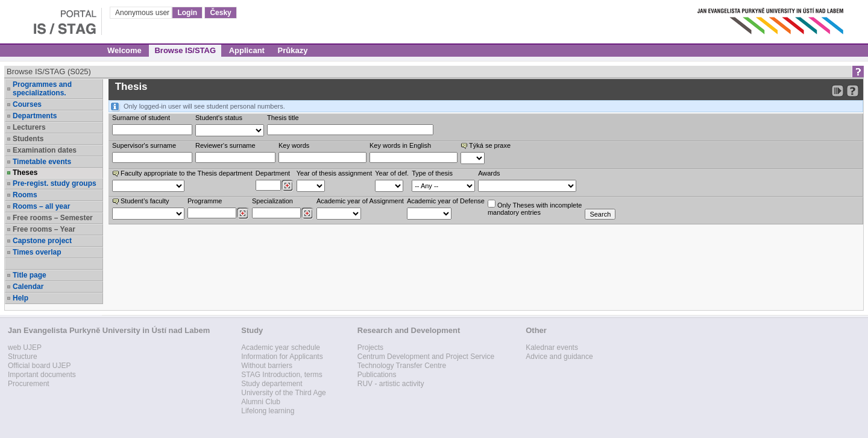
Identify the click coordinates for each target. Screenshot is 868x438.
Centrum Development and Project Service (426, 357)
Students (28, 139)
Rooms (25, 195)
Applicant (247, 50)
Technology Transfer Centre (402, 366)
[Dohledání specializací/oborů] (307, 214)
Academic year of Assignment (360, 201)
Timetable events (42, 162)
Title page (30, 275)
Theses (25, 173)
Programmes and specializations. (42, 89)
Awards (489, 173)
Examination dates (45, 150)
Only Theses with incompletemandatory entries (535, 208)
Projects (370, 348)
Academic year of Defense (446, 201)
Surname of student (141, 118)
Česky (220, 13)
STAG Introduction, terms (282, 375)
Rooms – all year (41, 206)
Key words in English (400, 145)
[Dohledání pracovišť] (287, 186)
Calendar (28, 287)
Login (187, 13)
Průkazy (293, 50)
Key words (294, 145)
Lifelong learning (268, 411)
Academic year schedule (281, 348)
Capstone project (42, 241)
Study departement (272, 384)
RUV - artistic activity (391, 384)
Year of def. (392, 173)
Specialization (272, 201)
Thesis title (283, 118)
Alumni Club (261, 402)
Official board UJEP (39, 366)
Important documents (42, 375)
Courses (27, 104)
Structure (23, 357)
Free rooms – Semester (53, 218)
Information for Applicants (282, 357)
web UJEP (25, 348)
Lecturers (29, 127)
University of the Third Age (284, 393)
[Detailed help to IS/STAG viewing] (853, 91)
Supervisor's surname (144, 145)
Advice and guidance (559, 357)
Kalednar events (552, 348)
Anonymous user (143, 13)
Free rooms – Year (44, 229)
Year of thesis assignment (335, 173)
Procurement (29, 384)
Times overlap (37, 252)
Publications (377, 375)
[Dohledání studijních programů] (243, 214)
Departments (35, 116)
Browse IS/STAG (185, 50)
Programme (205, 201)
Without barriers (267, 366)
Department (273, 173)
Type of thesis (432, 173)
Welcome (124, 50)
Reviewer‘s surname (225, 145)
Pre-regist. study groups (55, 183)
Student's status (219, 118)
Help (20, 298)
